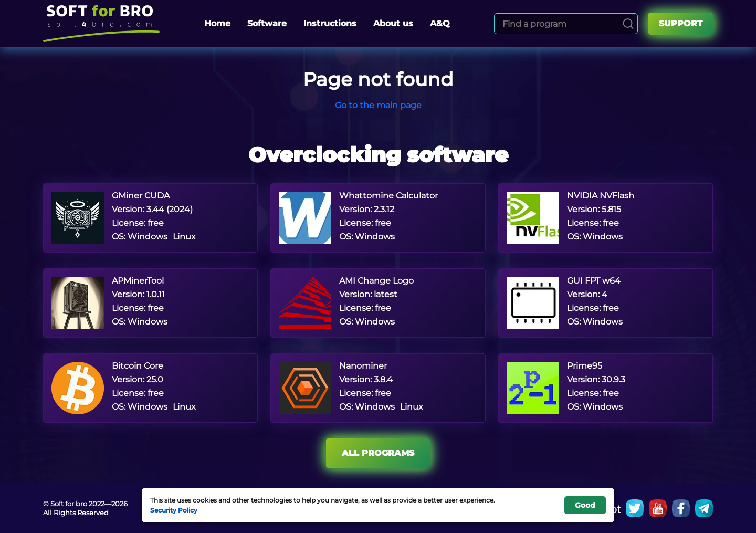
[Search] (628, 24)
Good (585, 505)
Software (267, 23)
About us (393, 23)
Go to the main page (378, 105)
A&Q (440, 23)
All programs (378, 453)
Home (217, 23)
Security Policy (174, 510)
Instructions (330, 23)
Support (681, 23)
